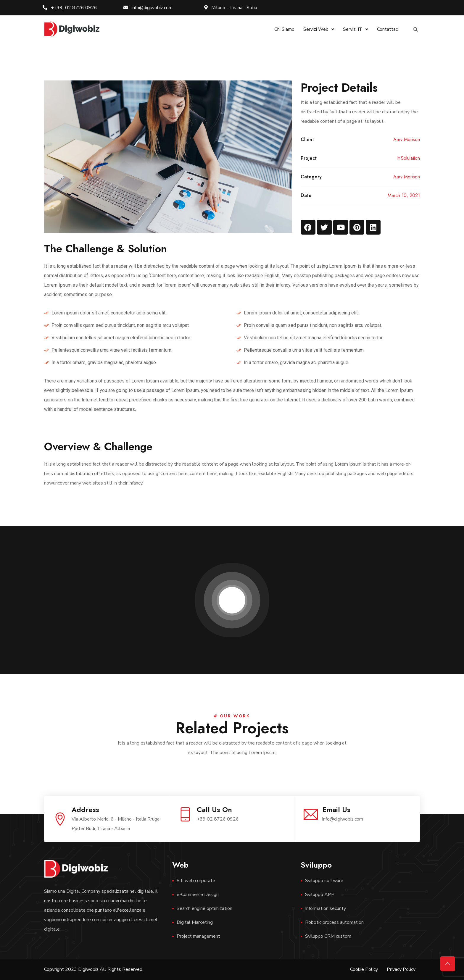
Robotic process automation (334, 922)
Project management (198, 936)
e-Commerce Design (198, 895)
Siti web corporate (196, 881)
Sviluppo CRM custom (328, 936)
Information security (326, 908)
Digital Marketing (195, 922)
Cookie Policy (364, 969)
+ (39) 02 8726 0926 (70, 8)
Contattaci (388, 29)
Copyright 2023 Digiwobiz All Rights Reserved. (94, 969)
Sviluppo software (324, 881)
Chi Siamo (284, 29)
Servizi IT (356, 29)
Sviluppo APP (320, 895)
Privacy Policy (401, 969)
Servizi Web (319, 29)
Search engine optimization (204, 908)
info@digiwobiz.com (148, 8)
